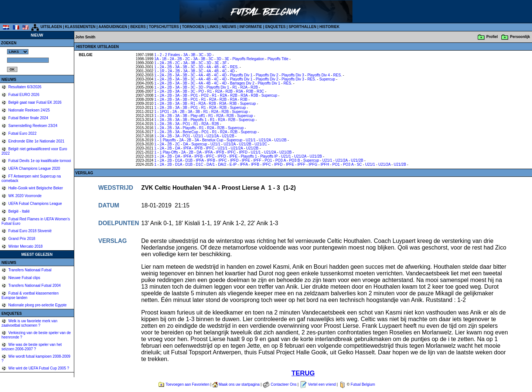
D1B (189, 160)
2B (180, 59)
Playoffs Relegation (248, 59)
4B (216, 67)
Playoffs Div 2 (267, 75)
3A (185, 55)
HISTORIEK (330, 27)
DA (186, 144)
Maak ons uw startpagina (239, 384)
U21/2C (261, 144)
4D (232, 71)
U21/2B (228, 136)
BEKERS (138, 27)
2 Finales (173, 55)
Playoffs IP (269, 156)
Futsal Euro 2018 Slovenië (30, 231)
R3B (250, 91)
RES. (234, 67)
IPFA (187, 148)
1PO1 (164, 112)
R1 (235, 87)
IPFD (243, 152)
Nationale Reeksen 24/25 (29, 110)
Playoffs (189, 128)
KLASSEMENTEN (80, 27)
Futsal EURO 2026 (23, 95)
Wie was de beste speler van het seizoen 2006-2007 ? (32, 347)
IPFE (233, 156)
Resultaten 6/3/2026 (24, 87)
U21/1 (198, 136)
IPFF (258, 160)
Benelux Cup (213, 140)
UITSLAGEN (51, 27)
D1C (199, 164)
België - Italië (19, 211)
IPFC (210, 148)
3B (193, 55)
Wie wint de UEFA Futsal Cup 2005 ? (38, 368)
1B (164, 59)
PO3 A (280, 160)
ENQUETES (275, 27)
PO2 (205, 95)
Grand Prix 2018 (21, 239)
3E (227, 59)
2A (172, 59)
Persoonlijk (520, 37)
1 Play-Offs (169, 152)
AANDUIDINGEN (113, 27)
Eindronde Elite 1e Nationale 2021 (36, 141)
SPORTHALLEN (302, 27)
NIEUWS (229, 27)
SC (359, 164)
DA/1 (211, 164)
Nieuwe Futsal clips (24, 278)
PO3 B (294, 160)
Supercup (327, 79)
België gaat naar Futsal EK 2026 (35, 102)
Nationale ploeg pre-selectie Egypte (37, 305)
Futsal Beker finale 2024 (28, 118)
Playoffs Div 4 (319, 75)
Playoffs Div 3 (293, 75)
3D (209, 55)
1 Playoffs (168, 140)
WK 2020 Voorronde (25, 196)
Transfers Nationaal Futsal (30, 270)
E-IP (233, 164)
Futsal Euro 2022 (22, 133)
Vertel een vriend (322, 384)
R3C (260, 91)
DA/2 (222, 164)
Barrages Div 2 (242, 83)
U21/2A (213, 136)
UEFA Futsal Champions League (35, 204)
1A (157, 59)
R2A (244, 87)
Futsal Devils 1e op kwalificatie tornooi (39, 161)
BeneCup (191, 132)
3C (201, 55)
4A (209, 67)
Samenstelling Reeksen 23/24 (33, 126)
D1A (179, 160)
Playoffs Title (278, 59)
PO (201, 91)
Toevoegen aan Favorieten (187, 384)
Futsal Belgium (363, 384)
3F (225, 63)
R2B (254, 87)
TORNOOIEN (193, 27)
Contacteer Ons (284, 384)
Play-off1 (198, 116)
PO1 (194, 95)
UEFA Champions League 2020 (34, 169)
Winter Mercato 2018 (25, 246)
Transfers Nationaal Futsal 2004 (34, 286)
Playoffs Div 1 (241, 75)
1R (162, 71)
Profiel (492, 37)
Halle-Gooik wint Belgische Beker (35, 188)
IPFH (325, 164)
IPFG (313, 164)
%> (18, 52)
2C (187, 59)
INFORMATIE (251, 27)
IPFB (198, 148)
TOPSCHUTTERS (164, 27)
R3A (240, 91)
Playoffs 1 (199, 120)
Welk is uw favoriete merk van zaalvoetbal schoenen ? (29, 323)
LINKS (213, 27)
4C (224, 67)
